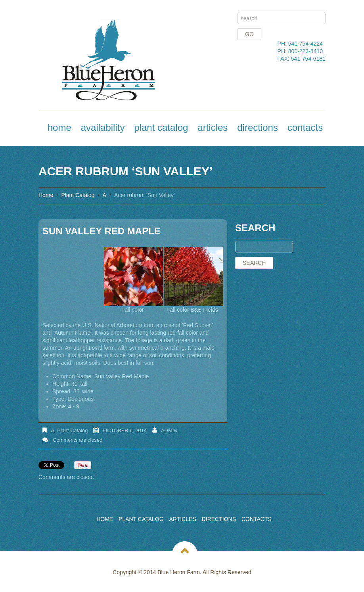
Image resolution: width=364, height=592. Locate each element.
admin (169, 430)
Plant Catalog (161, 127)
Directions (258, 127)
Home (59, 127)
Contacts (305, 127)
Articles (213, 127)
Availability (103, 127)
